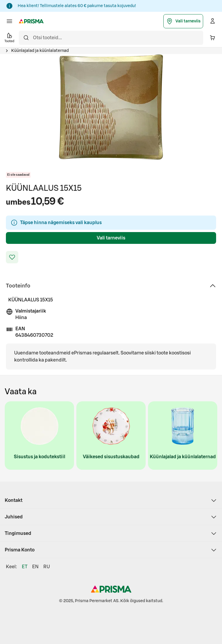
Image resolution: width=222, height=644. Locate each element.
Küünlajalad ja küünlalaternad (40, 51)
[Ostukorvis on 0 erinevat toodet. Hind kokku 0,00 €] (213, 38)
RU (47, 567)
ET (25, 567)
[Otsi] (26, 38)
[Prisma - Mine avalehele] (31, 21)
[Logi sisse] (213, 21)
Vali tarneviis (183, 21)
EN (35, 567)
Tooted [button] (9, 37)
